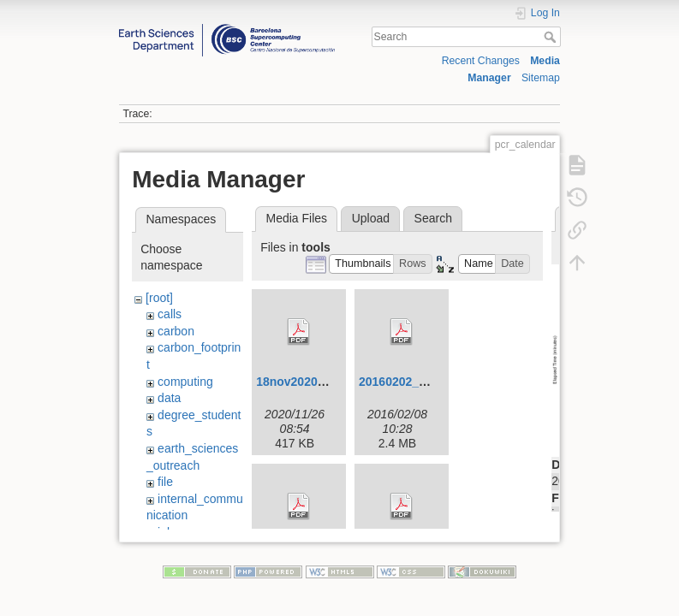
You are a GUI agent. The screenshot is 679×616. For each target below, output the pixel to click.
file (165, 482)
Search (552, 37)
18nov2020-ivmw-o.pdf (320, 382)
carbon (176, 331)
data (169, 398)
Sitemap (541, 78)
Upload (371, 218)
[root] (159, 298)
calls (170, 314)
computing (185, 382)
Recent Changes (481, 61)
